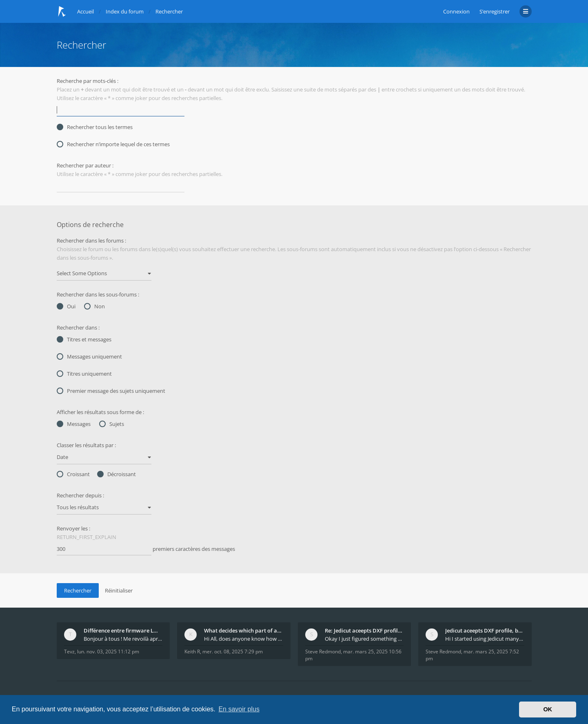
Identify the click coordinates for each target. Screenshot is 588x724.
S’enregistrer (495, 11)
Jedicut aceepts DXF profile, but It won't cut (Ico (485, 630)
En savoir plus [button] (239, 709)
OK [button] (548, 709)
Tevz (69, 652)
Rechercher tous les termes (95, 127)
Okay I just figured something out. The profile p (364, 639)
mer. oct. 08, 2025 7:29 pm (233, 652)
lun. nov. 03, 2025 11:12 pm (108, 652)
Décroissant (116, 474)
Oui (66, 306)
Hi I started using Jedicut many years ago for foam (485, 639)
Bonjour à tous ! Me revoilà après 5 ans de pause (123, 639)
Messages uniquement (89, 356)
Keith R (192, 652)
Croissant (73, 474)
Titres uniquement (84, 374)
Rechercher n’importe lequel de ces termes (113, 144)
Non (94, 306)
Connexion (456, 11)
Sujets (112, 424)
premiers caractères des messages (146, 549)
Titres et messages (84, 339)
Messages (74, 424)
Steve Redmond (323, 652)
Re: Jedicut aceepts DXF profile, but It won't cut (364, 630)
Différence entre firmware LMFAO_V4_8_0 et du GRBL (123, 630)
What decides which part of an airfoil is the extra (244, 630)
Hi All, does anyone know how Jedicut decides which (244, 639)
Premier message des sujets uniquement (111, 391)
